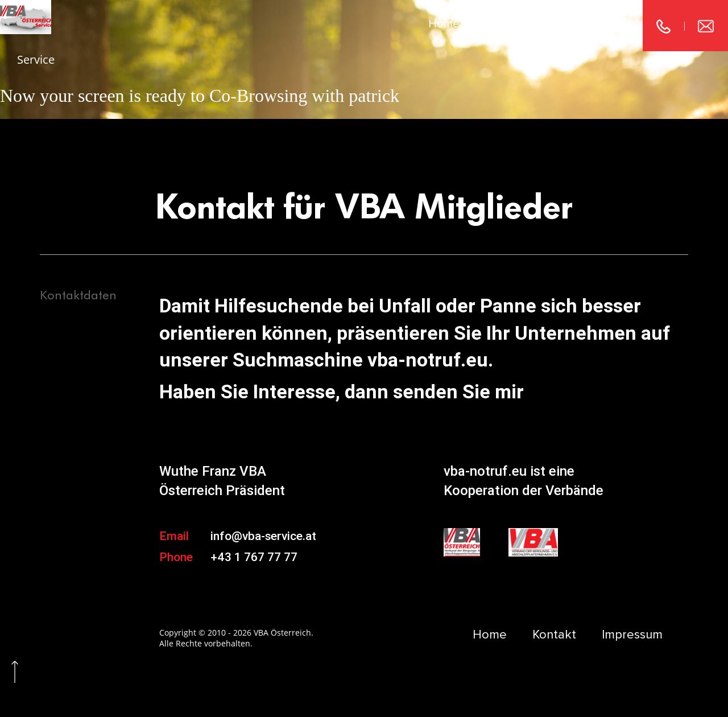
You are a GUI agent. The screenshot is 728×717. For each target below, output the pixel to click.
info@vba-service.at (263, 536)
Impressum (598, 24)
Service (36, 59)
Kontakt (515, 24)
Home (444, 24)
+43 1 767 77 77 (254, 557)
